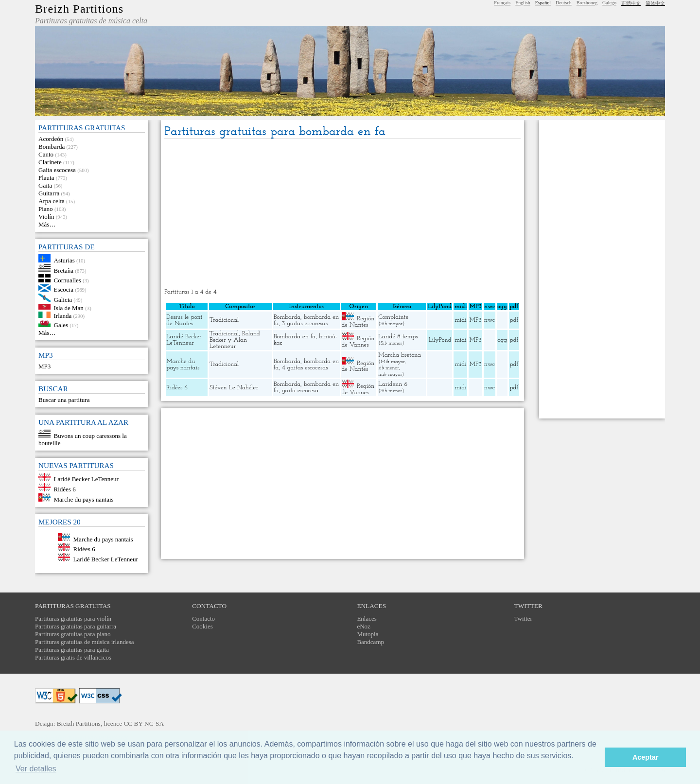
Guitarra (49, 193)
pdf (514, 320)
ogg (502, 306)
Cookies (202, 626)
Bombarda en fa (295, 337)
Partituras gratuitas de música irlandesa (85, 642)
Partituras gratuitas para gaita (72, 650)
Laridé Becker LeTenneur (86, 479)
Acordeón (51, 139)
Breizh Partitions (79, 9)
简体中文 (655, 3)
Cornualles (68, 280)
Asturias (64, 260)
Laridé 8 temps (398, 337)
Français (502, 3)
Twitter (523, 618)
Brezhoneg (587, 3)
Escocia (64, 289)
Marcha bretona (400, 355)
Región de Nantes (358, 322)
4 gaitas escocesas (305, 368)
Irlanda (63, 316)
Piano (46, 209)
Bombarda (52, 147)
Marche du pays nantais (84, 499)
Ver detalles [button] (36, 769)
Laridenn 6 (393, 384)
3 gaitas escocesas (305, 323)
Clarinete (50, 162)
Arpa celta (52, 201)
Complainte (393, 317)
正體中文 (631, 3)
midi (461, 320)
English (523, 3)
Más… (47, 224)
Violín (46, 217)
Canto (46, 154)
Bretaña (64, 270)
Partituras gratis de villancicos (73, 657)
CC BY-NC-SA (144, 723)
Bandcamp (370, 642)
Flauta (46, 178)
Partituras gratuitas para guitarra (76, 626)
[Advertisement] (342, 214)
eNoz (363, 626)
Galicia (63, 300)
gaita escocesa (300, 391)
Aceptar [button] (646, 757)
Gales (61, 325)
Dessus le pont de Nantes (184, 320)
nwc (490, 320)
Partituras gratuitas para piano (73, 634)
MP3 (44, 366)
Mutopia (367, 634)
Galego (609, 3)
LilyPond (440, 340)
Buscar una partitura (64, 400)
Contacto (203, 618)
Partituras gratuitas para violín (73, 618)
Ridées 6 (65, 489)
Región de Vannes (358, 342)
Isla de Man (69, 307)
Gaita (45, 185)
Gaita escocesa (57, 170)
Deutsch (564, 3)
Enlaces (367, 618)
